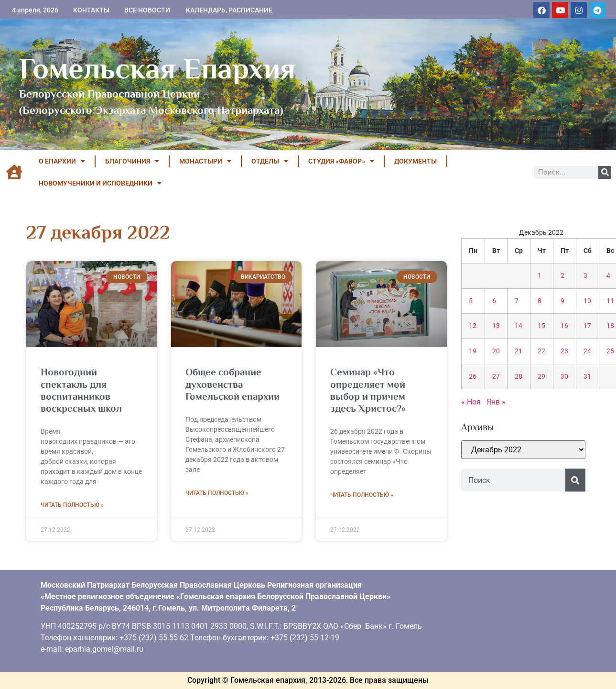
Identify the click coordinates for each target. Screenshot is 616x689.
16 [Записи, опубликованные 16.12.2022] (564, 326)
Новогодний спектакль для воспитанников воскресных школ (81, 390)
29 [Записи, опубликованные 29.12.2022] (541, 377)
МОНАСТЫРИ (205, 161)
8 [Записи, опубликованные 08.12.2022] (540, 301)
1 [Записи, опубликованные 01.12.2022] (540, 276)
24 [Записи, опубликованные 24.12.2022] (587, 351)
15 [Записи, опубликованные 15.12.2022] (541, 326)
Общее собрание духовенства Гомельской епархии (232, 384)
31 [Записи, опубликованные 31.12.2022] (587, 377)
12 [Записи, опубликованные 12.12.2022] (473, 326)
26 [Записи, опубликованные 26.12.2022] (473, 377)
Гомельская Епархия (157, 68)
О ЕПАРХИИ (62, 161)
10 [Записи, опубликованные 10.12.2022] (587, 301)
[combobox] (513, 480)
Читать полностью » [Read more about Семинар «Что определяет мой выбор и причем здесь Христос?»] (362, 495)
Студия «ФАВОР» (341, 161)
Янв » (496, 402)
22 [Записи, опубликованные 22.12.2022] (541, 351)
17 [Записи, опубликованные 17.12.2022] (587, 326)
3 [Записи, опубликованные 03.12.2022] (585, 276)
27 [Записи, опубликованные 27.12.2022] (496, 377)
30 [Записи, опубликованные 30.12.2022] (564, 377)
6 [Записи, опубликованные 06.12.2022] (494, 301)
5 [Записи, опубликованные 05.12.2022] (471, 301)
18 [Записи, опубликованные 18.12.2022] (610, 326)
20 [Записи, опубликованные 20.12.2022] (496, 351)
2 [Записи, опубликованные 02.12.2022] (562, 276)
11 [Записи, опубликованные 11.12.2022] (610, 301)
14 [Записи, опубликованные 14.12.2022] (519, 326)
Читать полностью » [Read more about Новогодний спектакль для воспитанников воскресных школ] (72, 505)
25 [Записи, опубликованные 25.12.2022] (610, 351)
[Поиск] (605, 172)
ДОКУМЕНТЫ (416, 161)
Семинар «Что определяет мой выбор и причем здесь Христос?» (368, 390)
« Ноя (471, 402)
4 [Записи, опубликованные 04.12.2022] (608, 276)
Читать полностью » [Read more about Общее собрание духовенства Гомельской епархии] (217, 493)
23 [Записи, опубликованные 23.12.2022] (564, 351)
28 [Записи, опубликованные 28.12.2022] (519, 377)
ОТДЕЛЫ (270, 161)
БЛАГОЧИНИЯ (132, 161)
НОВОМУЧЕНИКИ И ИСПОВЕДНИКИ (100, 183)
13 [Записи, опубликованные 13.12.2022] (496, 326)
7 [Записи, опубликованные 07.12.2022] (517, 301)
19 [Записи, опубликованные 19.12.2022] (473, 351)
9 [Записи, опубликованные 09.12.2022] (562, 301)
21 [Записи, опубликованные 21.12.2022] (519, 351)
